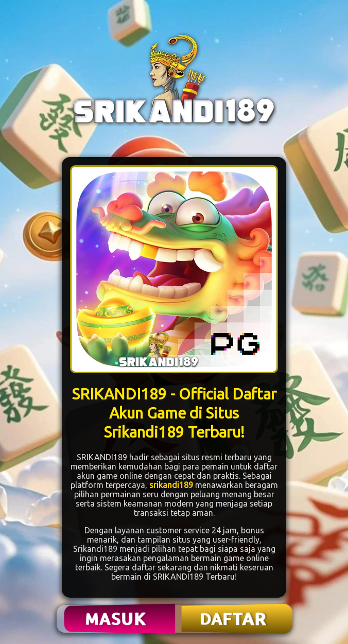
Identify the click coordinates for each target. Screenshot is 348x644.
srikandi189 (171, 485)
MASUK (117, 619)
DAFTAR (234, 619)
